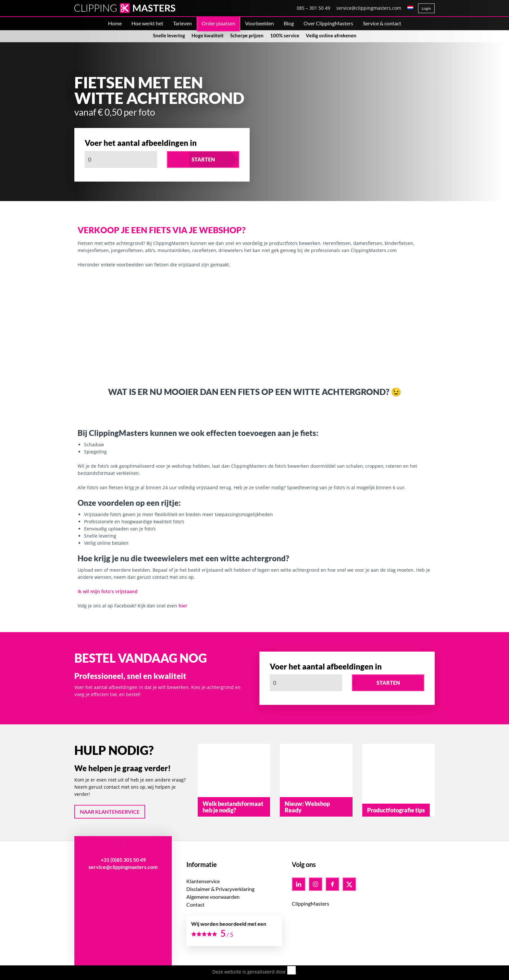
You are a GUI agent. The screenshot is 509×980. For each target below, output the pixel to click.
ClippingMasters (310, 904)
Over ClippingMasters (328, 23)
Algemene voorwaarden (213, 897)
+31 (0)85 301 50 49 (123, 860)
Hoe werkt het (147, 23)
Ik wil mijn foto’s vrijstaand (108, 591)
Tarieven (182, 23)
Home (115, 23)
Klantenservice (203, 881)
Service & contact (382, 23)
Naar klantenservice (110, 812)
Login (426, 8)
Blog (289, 23)
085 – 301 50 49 (313, 8)
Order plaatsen (218, 23)
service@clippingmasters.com (369, 8)
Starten (203, 159)
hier (183, 606)
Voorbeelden (260, 23)
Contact (195, 904)
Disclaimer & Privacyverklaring (220, 889)
